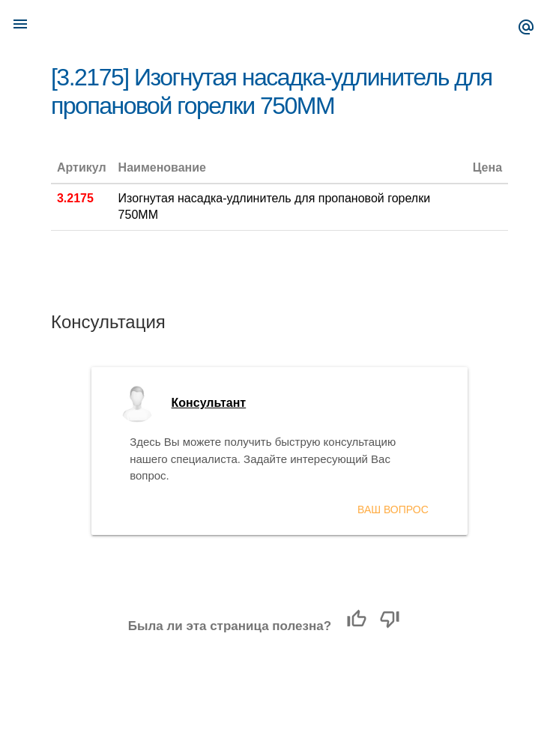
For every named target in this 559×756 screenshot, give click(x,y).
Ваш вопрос (393, 509)
